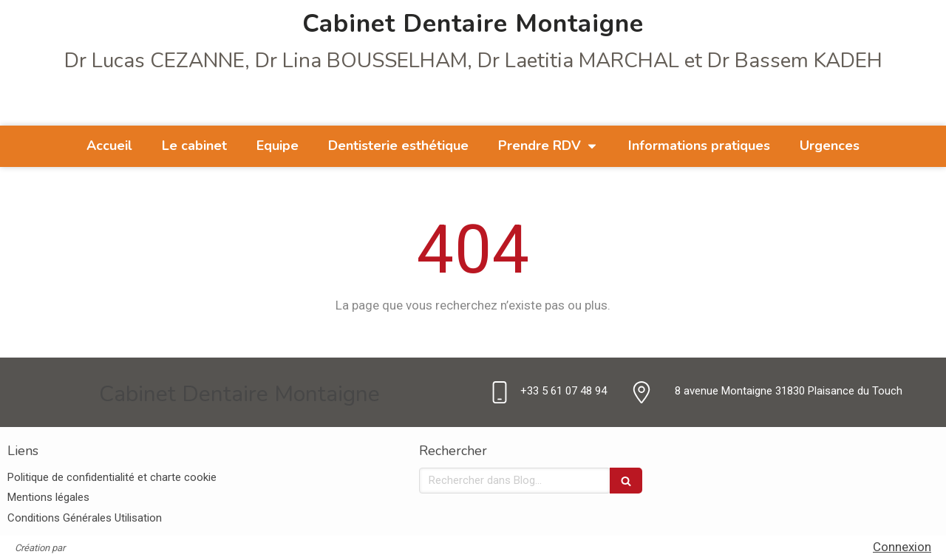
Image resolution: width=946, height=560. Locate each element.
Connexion (902, 547)
